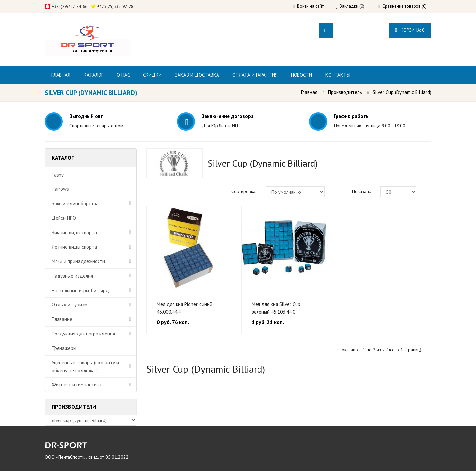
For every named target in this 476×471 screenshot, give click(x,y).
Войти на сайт (307, 6)
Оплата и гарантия (255, 75)
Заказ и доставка (197, 75)
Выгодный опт (86, 116)
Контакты (338, 75)
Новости (301, 75)
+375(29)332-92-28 (115, 6)
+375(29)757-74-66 (69, 6)
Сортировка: (244, 191)
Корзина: (410, 30)
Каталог (94, 75)
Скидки (152, 75)
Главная (61, 75)
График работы (352, 116)
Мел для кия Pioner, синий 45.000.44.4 (184, 308)
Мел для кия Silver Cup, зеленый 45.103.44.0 (276, 308)
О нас (123, 75)
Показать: (361, 191)
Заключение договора (228, 116)
